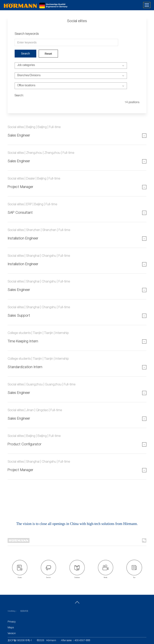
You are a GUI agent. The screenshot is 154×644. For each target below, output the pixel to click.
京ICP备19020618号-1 (20, 641)
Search (25, 53)
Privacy (12, 622)
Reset (48, 54)
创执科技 (24, 611)
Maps (11, 628)
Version (12, 634)
